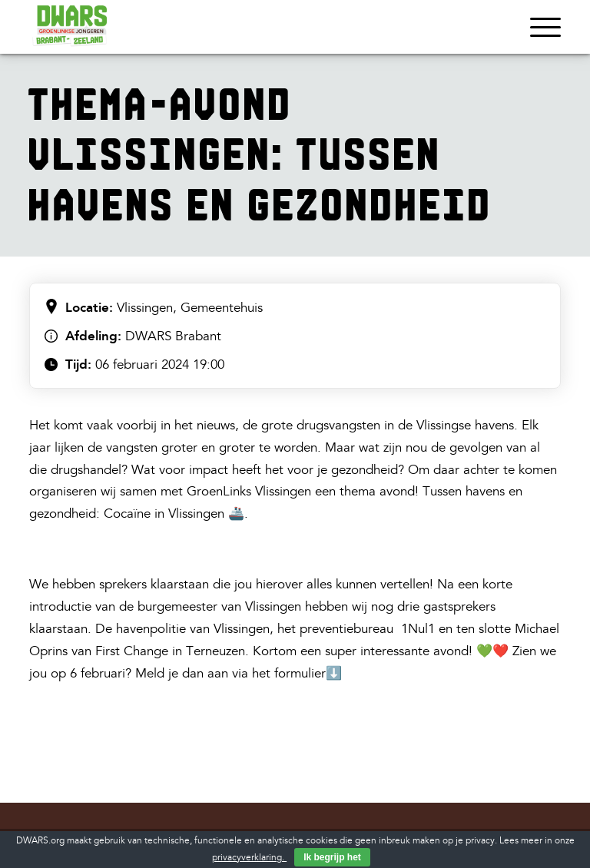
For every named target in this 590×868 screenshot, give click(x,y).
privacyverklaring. (249, 858)
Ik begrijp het (332, 857)
